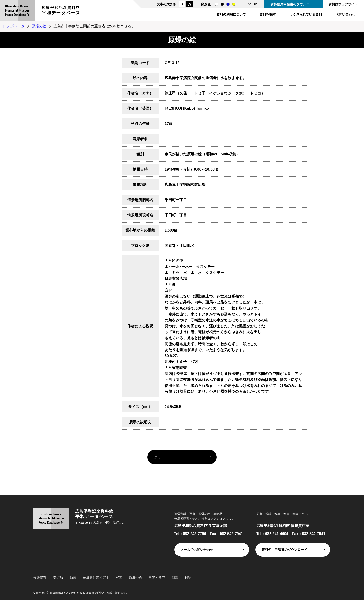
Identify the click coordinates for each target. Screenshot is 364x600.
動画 (73, 577)
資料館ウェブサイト (343, 4)
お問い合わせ (345, 14)
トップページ (13, 26)
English (251, 4)
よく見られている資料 (306, 14)
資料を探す (268, 14)
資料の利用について (231, 14)
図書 (175, 577)
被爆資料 (40, 577)
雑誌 (188, 577)
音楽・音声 (157, 577)
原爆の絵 (39, 26)
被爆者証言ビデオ (96, 577)
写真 (119, 577)
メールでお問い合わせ (197, 550)
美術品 (58, 577)
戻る (157, 457)
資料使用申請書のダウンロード (293, 4)
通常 (216, 4)
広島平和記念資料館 (61, 11)
